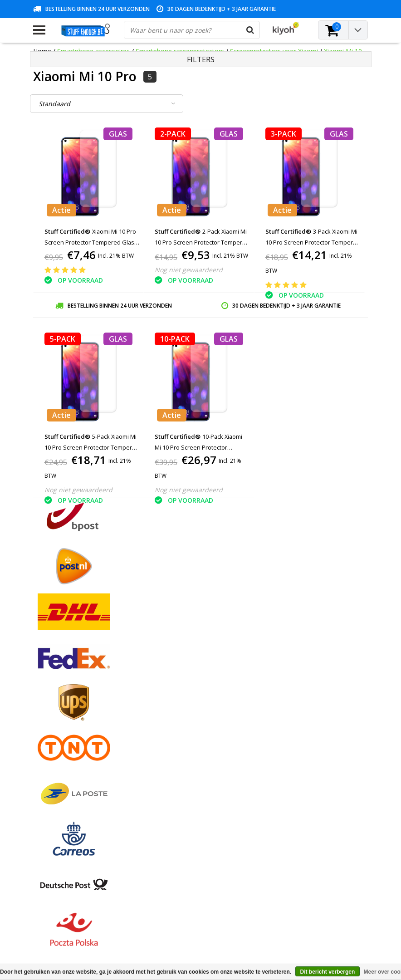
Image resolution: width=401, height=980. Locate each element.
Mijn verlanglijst (170, 709)
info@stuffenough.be (291, 916)
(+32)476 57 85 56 (312, 931)
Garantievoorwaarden (65, 709)
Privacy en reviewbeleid (67, 730)
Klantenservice (54, 720)
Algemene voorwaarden (68, 678)
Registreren (164, 678)
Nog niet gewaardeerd (189, 270)
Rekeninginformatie (62, 751)
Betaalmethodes (58, 688)
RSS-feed (46, 793)
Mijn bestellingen (172, 688)
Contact (45, 699)
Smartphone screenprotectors (180, 51)
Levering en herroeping (67, 762)
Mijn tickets (164, 699)
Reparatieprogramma (65, 741)
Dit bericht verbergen (328, 972)
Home (42, 51)
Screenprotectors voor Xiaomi (274, 51)
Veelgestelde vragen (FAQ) (72, 782)
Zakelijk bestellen (58, 772)
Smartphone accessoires (93, 51)
